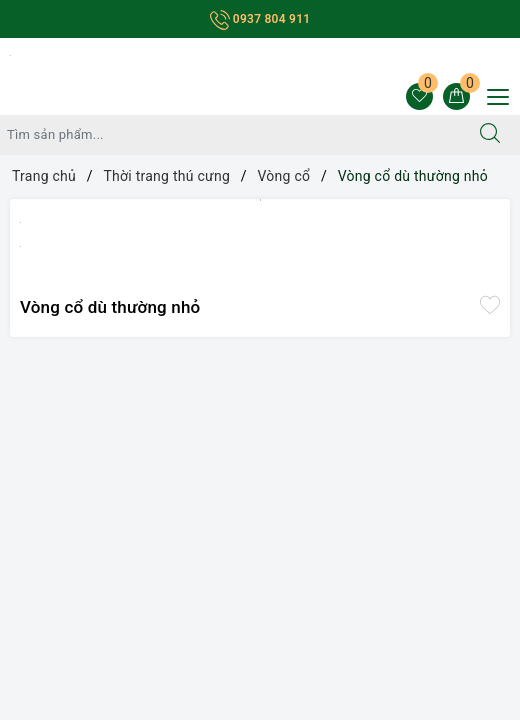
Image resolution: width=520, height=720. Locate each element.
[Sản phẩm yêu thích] (419, 96)
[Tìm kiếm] (490, 135)
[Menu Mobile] (492, 94)
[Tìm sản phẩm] (230, 135)
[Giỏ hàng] (456, 96)
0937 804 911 (260, 19)
